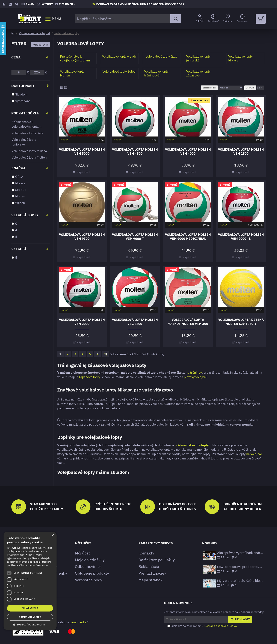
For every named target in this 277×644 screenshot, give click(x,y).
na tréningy (194, 373)
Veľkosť (19, 249)
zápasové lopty (90, 377)
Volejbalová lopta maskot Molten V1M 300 (188, 322)
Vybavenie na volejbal (34, 33)
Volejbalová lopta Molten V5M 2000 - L (241, 237)
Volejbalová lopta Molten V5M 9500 (82, 237)
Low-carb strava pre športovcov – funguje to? (240, 567)
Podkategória (25, 113)
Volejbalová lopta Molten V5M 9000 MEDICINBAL (188, 237)
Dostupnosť (23, 86)
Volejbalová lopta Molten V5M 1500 (241, 152)
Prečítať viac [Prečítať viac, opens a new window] (42, 565)
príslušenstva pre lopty (192, 445)
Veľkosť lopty (25, 215)
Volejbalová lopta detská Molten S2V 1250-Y (241, 322)
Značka (18, 168)
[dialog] (30, 581)
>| (106, 354)
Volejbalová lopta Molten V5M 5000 (82, 152)
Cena (16, 57)
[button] (30, 625)
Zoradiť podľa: (209, 88)
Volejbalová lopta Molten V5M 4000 (188, 152)
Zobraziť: (250, 88)
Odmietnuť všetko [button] (30, 617)
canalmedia (78, 622)
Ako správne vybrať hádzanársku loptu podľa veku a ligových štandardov (240, 553)
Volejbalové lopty (67, 33)
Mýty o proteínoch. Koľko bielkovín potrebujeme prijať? (240, 581)
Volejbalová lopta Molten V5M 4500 (135, 152)
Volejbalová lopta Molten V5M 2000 (82, 322)
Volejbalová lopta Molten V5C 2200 (135, 322)
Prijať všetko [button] (30, 608)
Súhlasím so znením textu (203, 626)
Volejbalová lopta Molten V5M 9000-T (135, 237)
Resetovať (42, 44)
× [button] (53, 535)
